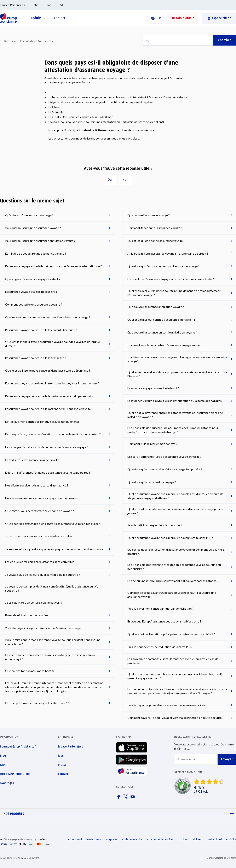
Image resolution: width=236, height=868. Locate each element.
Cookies (183, 839)
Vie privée (112, 839)
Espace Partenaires (13, 5)
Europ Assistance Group (15, 774)
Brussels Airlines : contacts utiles (27, 615)
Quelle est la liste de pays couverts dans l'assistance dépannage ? (48, 370)
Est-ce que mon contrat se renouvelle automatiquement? (42, 422)
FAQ (62, 5)
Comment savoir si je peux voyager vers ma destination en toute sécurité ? (175, 718)
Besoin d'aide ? (183, 18)
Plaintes (197, 839)
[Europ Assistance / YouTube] (133, 798)
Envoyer (227, 759)
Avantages (7, 783)
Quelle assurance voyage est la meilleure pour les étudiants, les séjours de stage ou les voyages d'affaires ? (175, 496)
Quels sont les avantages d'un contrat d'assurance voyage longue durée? (53, 524)
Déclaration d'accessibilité (221, 839)
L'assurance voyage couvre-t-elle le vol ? (153, 388)
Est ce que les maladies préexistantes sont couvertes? (40, 562)
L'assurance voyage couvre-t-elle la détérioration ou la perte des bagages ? (175, 401)
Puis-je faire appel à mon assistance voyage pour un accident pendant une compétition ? (53, 642)
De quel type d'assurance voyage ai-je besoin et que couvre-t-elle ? (171, 279)
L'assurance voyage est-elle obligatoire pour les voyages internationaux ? (52, 383)
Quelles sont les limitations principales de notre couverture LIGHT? (171, 634)
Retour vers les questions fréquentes (28, 41)
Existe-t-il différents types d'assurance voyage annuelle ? (164, 457)
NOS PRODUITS (119, 814)
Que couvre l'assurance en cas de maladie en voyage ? (162, 332)
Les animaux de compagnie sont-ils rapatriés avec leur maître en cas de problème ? (173, 661)
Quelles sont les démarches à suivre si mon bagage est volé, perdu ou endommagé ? (50, 657)
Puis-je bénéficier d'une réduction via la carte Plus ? (160, 647)
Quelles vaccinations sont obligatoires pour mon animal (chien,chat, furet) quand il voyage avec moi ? (175, 676)
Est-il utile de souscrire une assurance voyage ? (36, 253)
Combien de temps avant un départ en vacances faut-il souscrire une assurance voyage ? (172, 595)
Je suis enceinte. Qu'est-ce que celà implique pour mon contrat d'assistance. (54, 549)
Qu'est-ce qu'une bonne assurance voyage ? (156, 241)
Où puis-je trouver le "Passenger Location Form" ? (37, 703)
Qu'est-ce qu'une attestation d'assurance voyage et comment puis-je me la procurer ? (176, 552)
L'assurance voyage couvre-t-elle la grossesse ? (36, 358)
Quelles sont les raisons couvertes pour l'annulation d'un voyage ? (48, 317)
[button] (156, 18)
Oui (110, 180)
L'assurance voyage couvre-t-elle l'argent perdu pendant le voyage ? (49, 409)
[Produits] (38, 18)
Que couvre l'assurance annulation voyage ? (156, 307)
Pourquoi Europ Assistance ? (18, 746)
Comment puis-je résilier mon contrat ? (152, 444)
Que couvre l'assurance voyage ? (149, 215)
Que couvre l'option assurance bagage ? (31, 671)
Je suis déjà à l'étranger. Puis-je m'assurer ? (155, 525)
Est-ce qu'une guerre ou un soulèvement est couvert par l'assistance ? (173, 581)
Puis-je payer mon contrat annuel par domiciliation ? (160, 609)
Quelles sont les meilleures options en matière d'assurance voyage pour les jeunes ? (176, 511)
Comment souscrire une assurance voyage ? (34, 304)
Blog (48, 5)
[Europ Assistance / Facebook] (119, 798)
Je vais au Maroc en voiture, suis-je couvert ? (34, 603)
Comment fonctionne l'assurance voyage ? (155, 228)
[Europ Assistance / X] (126, 798)
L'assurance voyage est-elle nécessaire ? (31, 292)
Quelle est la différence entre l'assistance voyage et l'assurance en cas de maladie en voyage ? (175, 415)
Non (125, 180)
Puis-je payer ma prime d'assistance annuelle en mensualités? (167, 705)
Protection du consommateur (85, 839)
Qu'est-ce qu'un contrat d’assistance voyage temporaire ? (165, 469)
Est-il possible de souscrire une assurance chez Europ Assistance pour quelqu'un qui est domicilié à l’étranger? (173, 430)
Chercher (225, 40)
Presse (62, 765)
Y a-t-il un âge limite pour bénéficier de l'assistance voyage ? (44, 628)
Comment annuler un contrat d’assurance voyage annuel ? (165, 345)
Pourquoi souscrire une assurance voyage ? (33, 228)
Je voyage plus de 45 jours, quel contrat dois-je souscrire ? (43, 575)
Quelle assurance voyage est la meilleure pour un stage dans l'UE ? (170, 538)
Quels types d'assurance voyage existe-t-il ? (34, 279)
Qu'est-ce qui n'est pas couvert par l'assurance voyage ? (163, 266)
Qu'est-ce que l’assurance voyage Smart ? (32, 460)
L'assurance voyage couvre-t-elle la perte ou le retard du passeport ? (49, 396)
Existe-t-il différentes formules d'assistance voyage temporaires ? (48, 473)
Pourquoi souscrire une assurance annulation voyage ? (40, 241)
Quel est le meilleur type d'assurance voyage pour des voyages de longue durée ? (53, 344)
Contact (63, 774)
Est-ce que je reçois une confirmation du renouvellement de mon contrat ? (53, 434)
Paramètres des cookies (160, 839)
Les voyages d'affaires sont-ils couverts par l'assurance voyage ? (47, 447)
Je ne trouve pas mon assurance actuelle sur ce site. (39, 536)
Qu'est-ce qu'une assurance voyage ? (29, 215)
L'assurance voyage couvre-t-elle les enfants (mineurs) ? (41, 330)
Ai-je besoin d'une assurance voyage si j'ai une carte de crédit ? (168, 253)
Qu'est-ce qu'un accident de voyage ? (152, 482)
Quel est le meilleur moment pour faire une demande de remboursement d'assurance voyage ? (174, 293)
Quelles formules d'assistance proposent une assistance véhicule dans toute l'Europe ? (177, 374)
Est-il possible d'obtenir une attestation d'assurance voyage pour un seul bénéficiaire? (174, 567)
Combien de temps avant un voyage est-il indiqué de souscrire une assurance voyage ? (177, 359)
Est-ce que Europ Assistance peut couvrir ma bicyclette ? (164, 621)
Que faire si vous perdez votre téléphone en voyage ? (40, 511)
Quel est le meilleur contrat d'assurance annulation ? (161, 320)
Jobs (35, 5)
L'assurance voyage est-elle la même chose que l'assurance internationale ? (53, 266)
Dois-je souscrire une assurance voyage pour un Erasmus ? (43, 498)
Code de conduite (132, 839)
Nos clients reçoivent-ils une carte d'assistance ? (37, 485)
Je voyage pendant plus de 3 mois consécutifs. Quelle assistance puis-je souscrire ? (52, 588)
